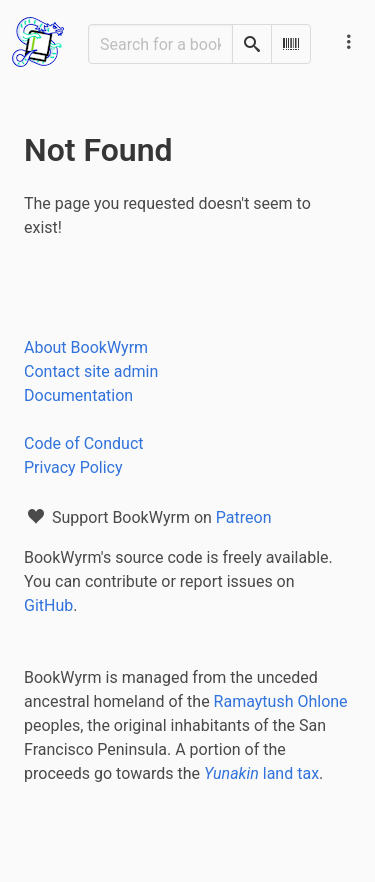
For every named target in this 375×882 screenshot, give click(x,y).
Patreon (244, 517)
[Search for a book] (160, 44)
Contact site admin (91, 371)
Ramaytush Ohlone (281, 701)
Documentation (78, 395)
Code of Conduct (84, 443)
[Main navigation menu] (349, 42)
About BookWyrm (86, 347)
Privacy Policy (73, 467)
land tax (261, 773)
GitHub (48, 605)
